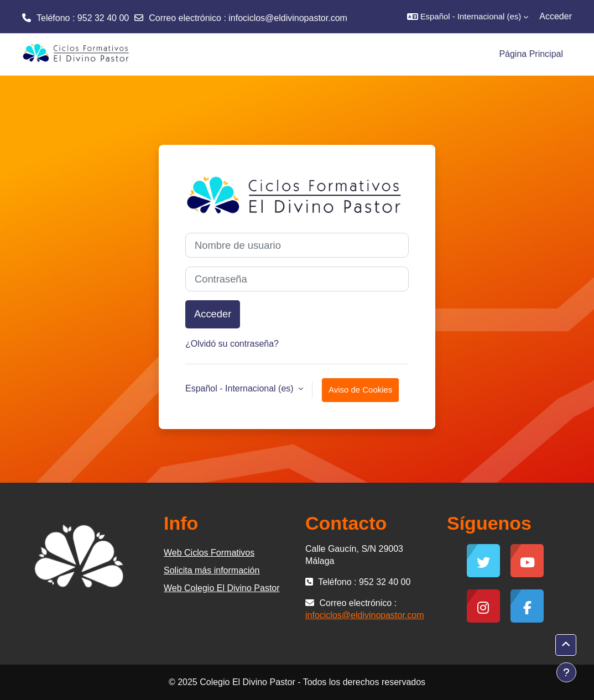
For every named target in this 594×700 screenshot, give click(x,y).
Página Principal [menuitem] (531, 54)
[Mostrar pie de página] (566, 672)
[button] (468, 17)
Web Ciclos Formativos (209, 553)
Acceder (556, 16)
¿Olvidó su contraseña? (232, 344)
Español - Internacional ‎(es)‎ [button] (241, 388)
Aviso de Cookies (360, 390)
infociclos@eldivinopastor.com (288, 18)
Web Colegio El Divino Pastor (222, 588)
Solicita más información (212, 570)
